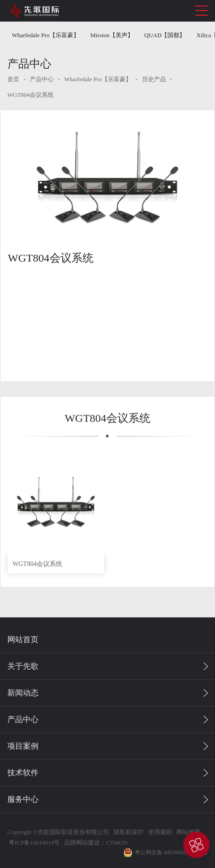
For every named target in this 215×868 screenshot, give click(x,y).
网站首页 (23, 640)
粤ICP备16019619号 (33, 843)
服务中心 (23, 799)
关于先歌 (23, 666)
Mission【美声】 (112, 35)
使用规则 (160, 832)
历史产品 (154, 79)
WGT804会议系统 (30, 95)
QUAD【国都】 (165, 35)
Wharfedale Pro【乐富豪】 (46, 35)
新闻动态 (23, 693)
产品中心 (42, 79)
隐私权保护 (129, 832)
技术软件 (23, 773)
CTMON (117, 843)
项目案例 (23, 746)
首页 (13, 79)
